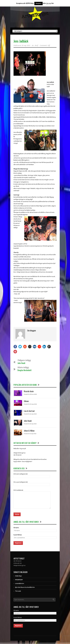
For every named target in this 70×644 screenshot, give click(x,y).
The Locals (18, 594)
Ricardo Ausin (29, 391)
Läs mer (49, 3)
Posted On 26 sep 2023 (30, 414)
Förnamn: (16, 531)
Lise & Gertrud (29, 411)
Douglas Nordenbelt (25, 370)
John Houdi (21, 363)
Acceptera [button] (38, 3)
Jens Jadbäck (21, 41)
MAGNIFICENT (19, 583)
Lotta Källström (20, 587)
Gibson (26, 401)
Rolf (37, 45)
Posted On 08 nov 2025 (30, 394)
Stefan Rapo (19, 579)
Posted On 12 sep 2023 (30, 434)
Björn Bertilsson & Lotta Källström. (25, 591)
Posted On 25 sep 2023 (30, 424)
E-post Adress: (18, 538)
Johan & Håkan (29, 431)
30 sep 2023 (26, 45)
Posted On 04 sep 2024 (30, 404)
